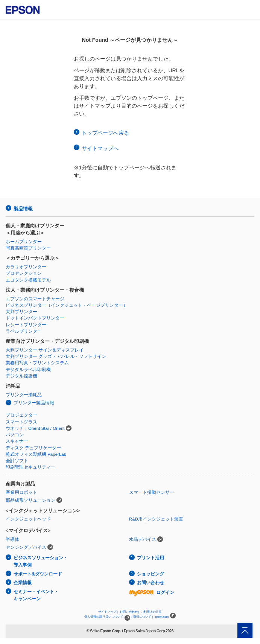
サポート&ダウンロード (38, 574)
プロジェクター (21, 415)
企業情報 (23, 583)
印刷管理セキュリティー (30, 467)
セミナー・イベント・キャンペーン (36, 595)
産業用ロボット (21, 492)
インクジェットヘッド (28, 519)
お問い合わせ (151, 583)
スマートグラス (21, 422)
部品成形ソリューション (30, 500)
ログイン (152, 592)
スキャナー (17, 441)
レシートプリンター (26, 325)
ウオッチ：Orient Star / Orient (35, 428)
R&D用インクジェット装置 (156, 519)
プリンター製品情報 (34, 403)
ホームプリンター (24, 242)
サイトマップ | (108, 612)
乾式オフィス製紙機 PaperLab (36, 454)
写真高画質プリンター (28, 248)
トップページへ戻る (105, 133)
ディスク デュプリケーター (33, 448)
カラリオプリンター (26, 267)
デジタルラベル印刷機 (28, 370)
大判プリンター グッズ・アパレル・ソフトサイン (56, 356)
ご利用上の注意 (151, 612)
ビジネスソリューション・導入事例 (41, 561)
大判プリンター (21, 312)
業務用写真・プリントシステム (37, 363)
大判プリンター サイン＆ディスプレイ (45, 350)
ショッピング (151, 574)
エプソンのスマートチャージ (35, 299)
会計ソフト (17, 461)
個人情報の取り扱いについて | (108, 617)
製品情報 (23, 209)
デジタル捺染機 (21, 376)
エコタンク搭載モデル (28, 280)
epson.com (162, 617)
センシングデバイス (26, 547)
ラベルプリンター (24, 331)
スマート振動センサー (152, 492)
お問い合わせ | (129, 612)
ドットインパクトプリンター (35, 318)
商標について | (143, 617)
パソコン (15, 435)
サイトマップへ (100, 148)
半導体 (12, 539)
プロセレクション (24, 273)
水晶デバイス (143, 539)
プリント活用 (151, 558)
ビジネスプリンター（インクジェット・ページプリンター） (67, 305)
